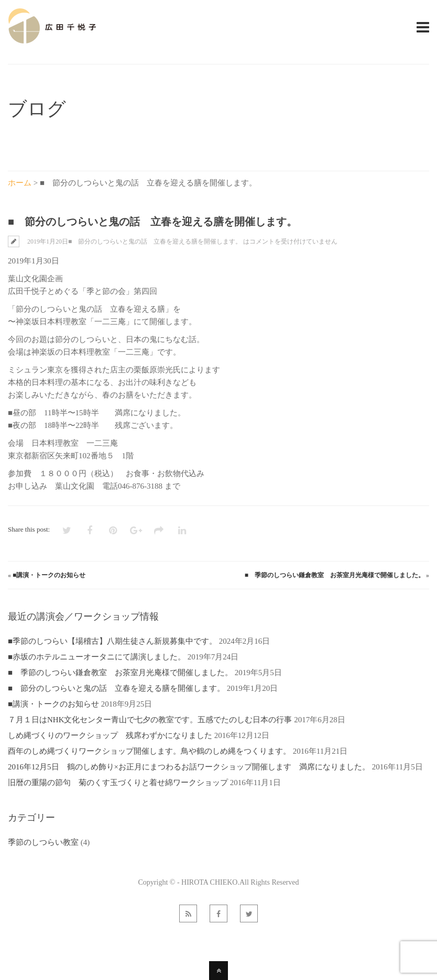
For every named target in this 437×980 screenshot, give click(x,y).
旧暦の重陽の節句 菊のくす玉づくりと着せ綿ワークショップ (118, 783)
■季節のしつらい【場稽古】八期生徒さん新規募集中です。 (112, 641)
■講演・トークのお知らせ (49, 575)
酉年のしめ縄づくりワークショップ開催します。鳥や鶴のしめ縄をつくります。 (149, 751)
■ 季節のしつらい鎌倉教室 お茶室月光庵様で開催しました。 (335, 575)
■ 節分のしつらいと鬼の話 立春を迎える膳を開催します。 (116, 688)
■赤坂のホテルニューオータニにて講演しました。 (97, 657)
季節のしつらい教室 (43, 842)
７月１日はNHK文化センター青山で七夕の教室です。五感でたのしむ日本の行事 (150, 720)
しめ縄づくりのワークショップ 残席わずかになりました (110, 735)
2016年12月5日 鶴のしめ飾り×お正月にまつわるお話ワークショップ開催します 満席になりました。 (189, 767)
